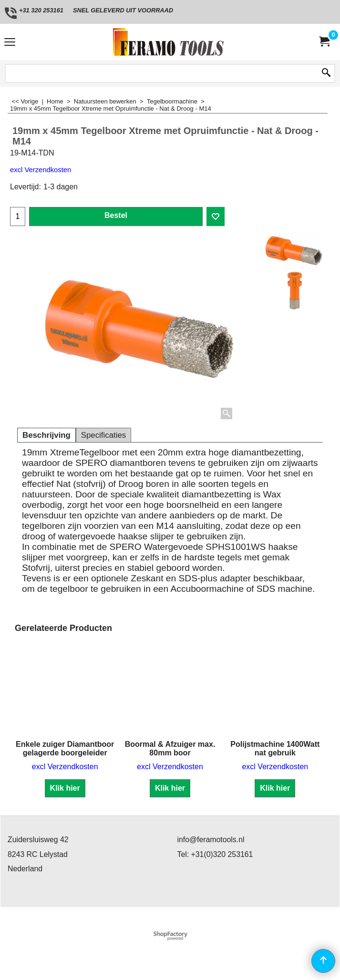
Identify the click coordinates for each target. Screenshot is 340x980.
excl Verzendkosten (41, 170)
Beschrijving (46, 435)
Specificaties (103, 435)
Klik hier (65, 788)
